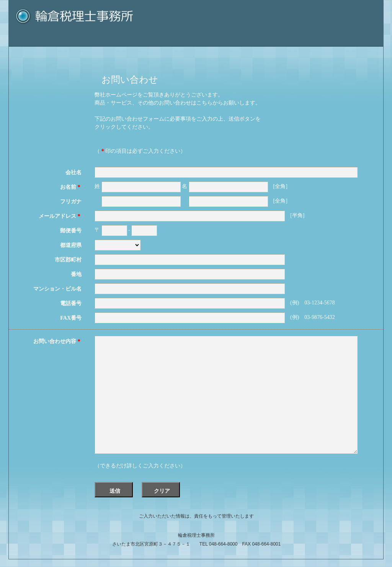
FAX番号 (71, 318)
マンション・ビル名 (57, 289)
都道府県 (71, 245)
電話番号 (71, 303)
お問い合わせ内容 (57, 341)
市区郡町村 (68, 260)
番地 (76, 274)
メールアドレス (60, 216)
